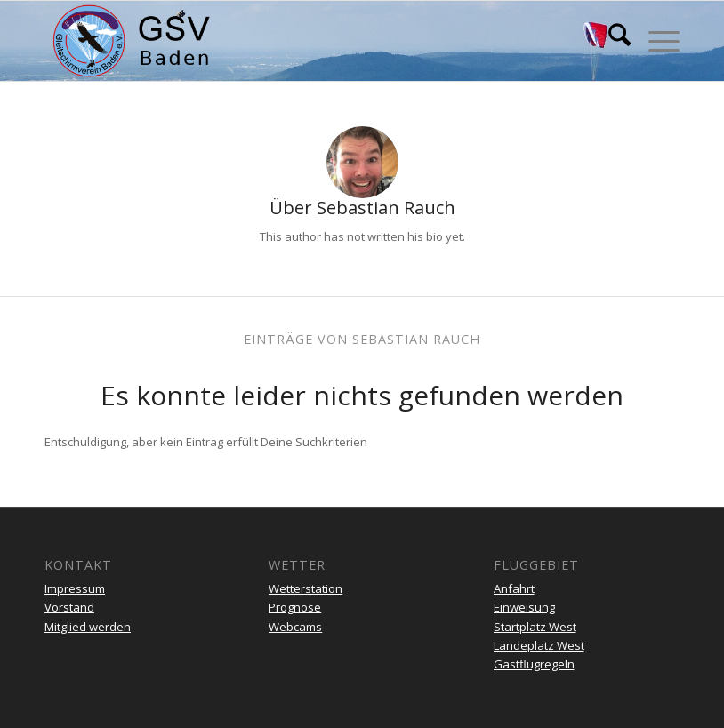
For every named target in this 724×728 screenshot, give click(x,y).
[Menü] (655, 41)
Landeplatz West (539, 645)
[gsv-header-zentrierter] (132, 41)
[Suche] (611, 41)
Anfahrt (514, 588)
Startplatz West (535, 627)
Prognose (295, 607)
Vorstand (69, 607)
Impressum (75, 588)
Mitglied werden (88, 627)
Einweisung (524, 607)
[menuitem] (611, 41)
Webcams (295, 627)
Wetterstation (306, 588)
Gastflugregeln (534, 664)
